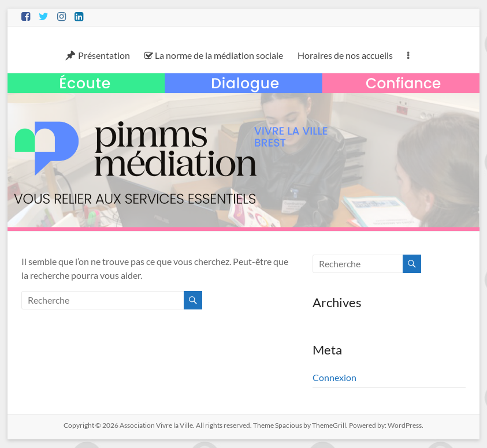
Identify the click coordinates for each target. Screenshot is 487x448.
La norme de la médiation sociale (214, 55)
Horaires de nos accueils (345, 55)
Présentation (97, 55)
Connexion (334, 377)
